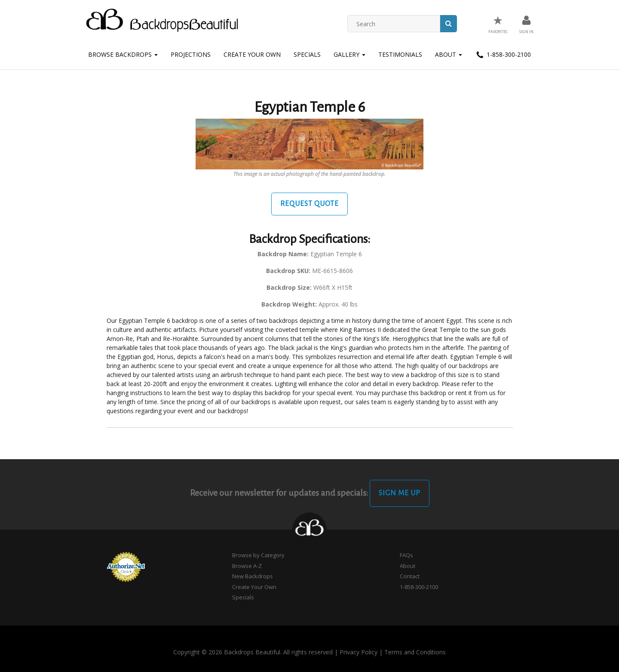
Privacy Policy (359, 652)
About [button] (449, 54)
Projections (191, 54)
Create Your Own (252, 54)
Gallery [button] (349, 54)
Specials (307, 54)
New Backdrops (253, 576)
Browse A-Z (247, 566)
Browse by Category (258, 555)
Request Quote (309, 204)
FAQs (406, 555)
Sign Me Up (400, 493)
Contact (410, 576)
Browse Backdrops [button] (123, 54)
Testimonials (400, 54)
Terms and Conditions (415, 652)
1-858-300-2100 (503, 55)
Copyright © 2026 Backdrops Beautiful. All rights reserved (253, 652)
